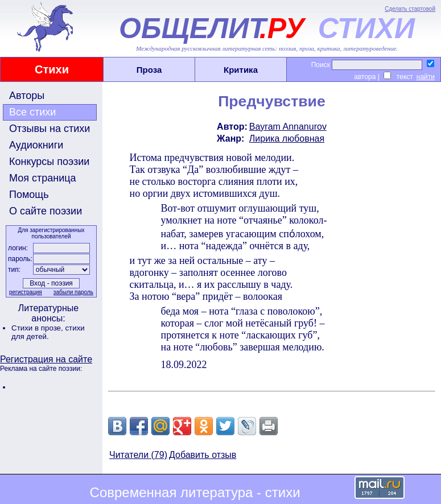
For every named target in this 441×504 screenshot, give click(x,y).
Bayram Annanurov (288, 127)
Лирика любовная (287, 139)
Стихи (52, 69)
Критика (241, 70)
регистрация (26, 292)
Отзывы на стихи (50, 129)
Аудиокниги (36, 145)
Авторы (27, 96)
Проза (149, 70)
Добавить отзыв (203, 455)
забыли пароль (73, 292)
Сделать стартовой (410, 9)
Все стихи (32, 112)
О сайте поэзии (46, 211)
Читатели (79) (138, 455)
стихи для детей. (48, 332)
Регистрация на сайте (46, 359)
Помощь (29, 195)
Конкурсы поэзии (49, 162)
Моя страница (43, 178)
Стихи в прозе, (38, 328)
